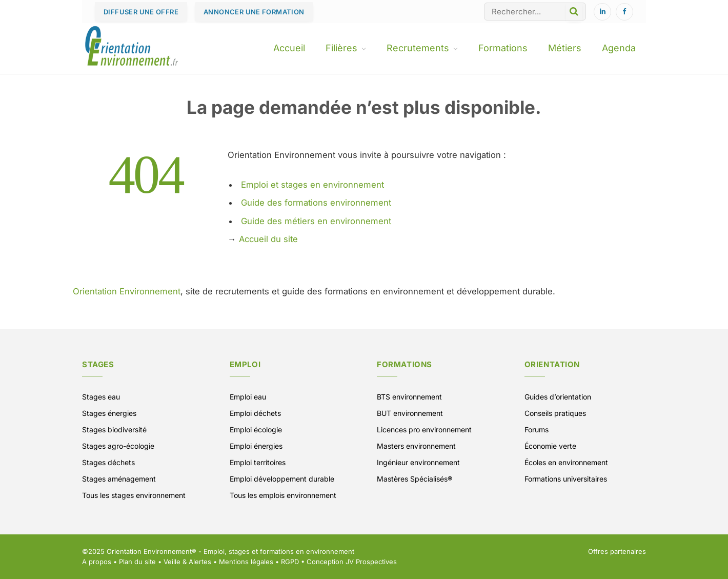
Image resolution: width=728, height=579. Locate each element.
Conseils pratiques (555, 413)
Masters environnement (416, 446)
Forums (537, 430)
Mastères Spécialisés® (414, 479)
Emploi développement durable (282, 479)
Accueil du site (268, 239)
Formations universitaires (566, 479)
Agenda (619, 48)
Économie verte (550, 446)
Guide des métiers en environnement (316, 221)
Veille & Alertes (187, 562)
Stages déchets (108, 462)
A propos (97, 562)
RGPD (290, 562)
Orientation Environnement (127, 291)
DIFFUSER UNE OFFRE (141, 12)
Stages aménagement (119, 479)
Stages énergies (109, 413)
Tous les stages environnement (134, 495)
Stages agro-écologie (118, 446)
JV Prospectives (371, 562)
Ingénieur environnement (418, 462)
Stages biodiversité (114, 430)
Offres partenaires (617, 551)
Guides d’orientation (558, 397)
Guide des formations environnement (316, 203)
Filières (341, 48)
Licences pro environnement (424, 430)
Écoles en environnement (566, 462)
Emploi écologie (256, 430)
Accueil (289, 48)
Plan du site (137, 562)
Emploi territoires (258, 462)
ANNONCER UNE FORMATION (254, 12)
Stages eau (101, 397)
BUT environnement (410, 413)
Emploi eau (248, 397)
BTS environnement (409, 397)
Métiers (565, 48)
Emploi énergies (256, 446)
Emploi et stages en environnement (312, 185)
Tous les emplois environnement (283, 495)
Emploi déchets (255, 413)
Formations (503, 48)
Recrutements (418, 48)
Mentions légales (246, 562)
